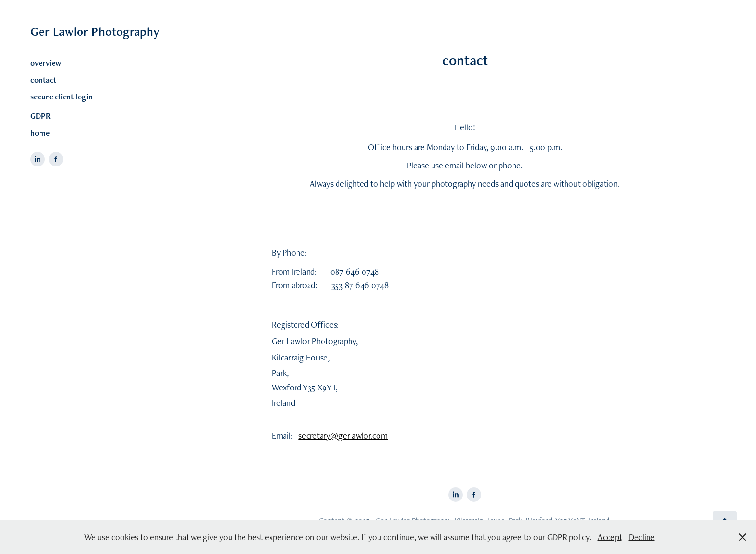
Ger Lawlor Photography (95, 31)
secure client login (61, 97)
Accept (610, 537)
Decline (642, 537)
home (40, 133)
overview (46, 63)
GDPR (40, 116)
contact (43, 80)
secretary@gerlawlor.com (343, 436)
